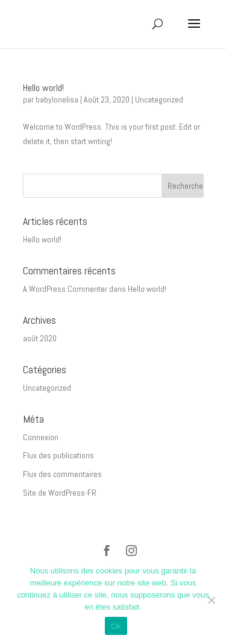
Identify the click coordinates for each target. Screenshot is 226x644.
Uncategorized (159, 99)
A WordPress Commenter (65, 289)
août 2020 (40, 338)
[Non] (211, 600)
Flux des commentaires (62, 474)
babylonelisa (57, 99)
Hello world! (43, 88)
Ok (116, 626)
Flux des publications (58, 455)
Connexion (41, 437)
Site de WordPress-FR (60, 493)
